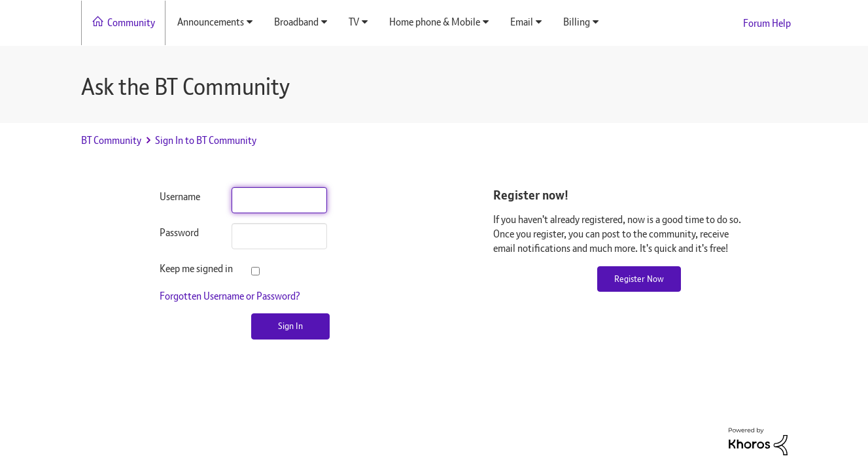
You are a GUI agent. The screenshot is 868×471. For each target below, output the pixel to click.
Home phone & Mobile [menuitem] (435, 22)
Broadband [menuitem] (296, 22)
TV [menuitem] (354, 22)
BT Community (111, 140)
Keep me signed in (186, 269)
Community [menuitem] (131, 23)
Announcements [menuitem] (211, 22)
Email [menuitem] (522, 22)
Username (180, 197)
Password (179, 233)
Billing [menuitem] (577, 22)
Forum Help (767, 23)
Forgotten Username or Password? (230, 296)
